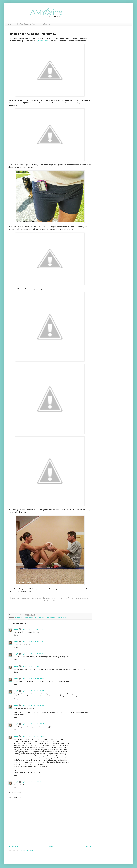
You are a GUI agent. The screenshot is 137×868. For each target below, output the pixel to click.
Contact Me (46, 24)
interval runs (63, 589)
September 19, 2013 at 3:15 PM (33, 736)
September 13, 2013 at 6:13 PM (33, 679)
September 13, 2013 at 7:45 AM (33, 629)
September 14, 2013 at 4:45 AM (33, 705)
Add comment (15, 793)
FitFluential (18, 618)
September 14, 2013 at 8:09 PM (33, 724)
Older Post (87, 847)
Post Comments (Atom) (28, 850)
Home (9, 24)
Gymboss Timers (43, 41)
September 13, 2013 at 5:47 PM (33, 666)
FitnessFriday (33, 618)
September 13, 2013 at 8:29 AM (33, 642)
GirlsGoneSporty (44, 618)
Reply (16, 635)
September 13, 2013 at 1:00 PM (33, 654)
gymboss (53, 618)
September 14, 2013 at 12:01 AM (33, 691)
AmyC (16, 629)
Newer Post (13, 847)
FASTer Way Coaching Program (26, 24)
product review (62, 618)
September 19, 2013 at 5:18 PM (33, 782)
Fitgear (25, 618)
